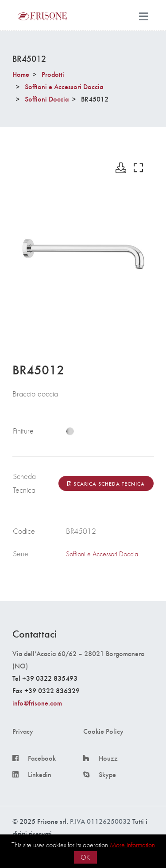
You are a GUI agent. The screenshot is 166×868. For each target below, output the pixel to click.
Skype (107, 774)
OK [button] (85, 857)
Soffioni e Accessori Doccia (64, 86)
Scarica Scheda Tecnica (106, 483)
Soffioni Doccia (47, 99)
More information (132, 845)
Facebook (42, 758)
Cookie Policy (103, 731)
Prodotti (53, 74)
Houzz (108, 758)
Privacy (23, 731)
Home (21, 74)
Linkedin (40, 774)
